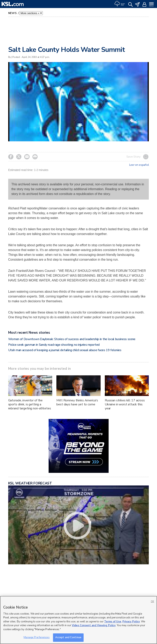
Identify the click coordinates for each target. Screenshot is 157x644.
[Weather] (120, 4)
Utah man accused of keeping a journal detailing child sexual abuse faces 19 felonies (65, 350)
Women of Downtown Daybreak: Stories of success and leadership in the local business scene (72, 339)
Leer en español (139, 165)
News (13, 13)
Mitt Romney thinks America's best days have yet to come (77, 402)
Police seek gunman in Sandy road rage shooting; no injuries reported (54, 345)
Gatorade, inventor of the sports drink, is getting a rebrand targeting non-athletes (30, 404)
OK (152, 601)
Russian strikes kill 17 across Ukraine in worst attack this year (125, 404)
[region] (78, 620)
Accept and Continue (68, 637)
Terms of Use (113, 622)
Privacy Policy (131, 622)
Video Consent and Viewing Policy (94, 625)
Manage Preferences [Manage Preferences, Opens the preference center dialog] (36, 637)
